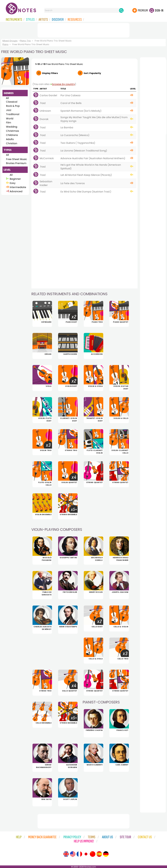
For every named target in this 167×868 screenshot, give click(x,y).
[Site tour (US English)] (73, 854)
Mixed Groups (10, 41)
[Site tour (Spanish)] (99, 854)
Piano (5, 44)
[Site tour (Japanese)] (86, 854)
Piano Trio (25, 41)
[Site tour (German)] (106, 854)
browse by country (64, 84)
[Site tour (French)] (79, 854)
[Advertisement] (83, 30)
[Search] (121, 10)
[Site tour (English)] (66, 854)
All (7, 98)
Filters (50, 73)
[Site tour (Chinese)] (93, 854)
